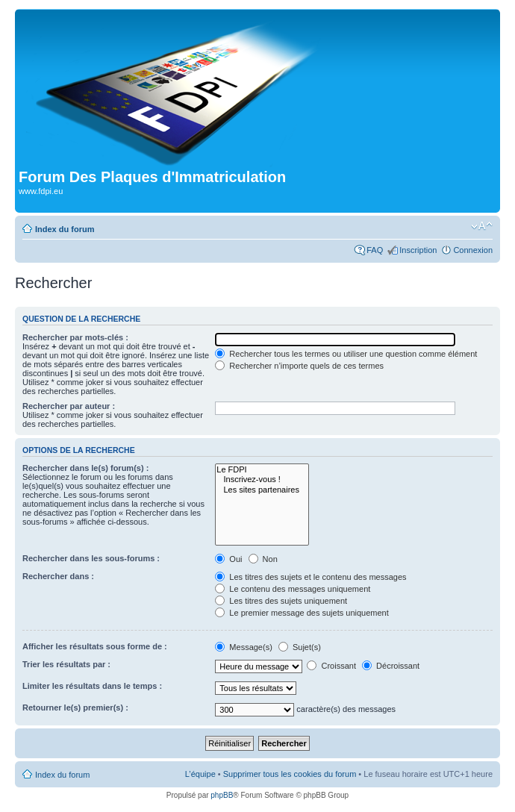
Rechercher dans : (58, 576)
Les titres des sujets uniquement (281, 601)
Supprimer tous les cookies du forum (290, 774)
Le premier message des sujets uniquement (302, 613)
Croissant (331, 666)
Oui (228, 559)
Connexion (473, 250)
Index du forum (65, 229)
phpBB (222, 795)
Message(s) (245, 647)
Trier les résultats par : (66, 664)
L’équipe (200, 774)
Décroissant (391, 666)
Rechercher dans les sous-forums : (91, 558)
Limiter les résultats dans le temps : (92, 686)
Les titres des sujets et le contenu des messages (310, 577)
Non (263, 559)
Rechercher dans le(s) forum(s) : (85, 468)
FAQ (375, 250)
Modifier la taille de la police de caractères (482, 226)
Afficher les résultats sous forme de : (95, 646)
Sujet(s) (300, 647)
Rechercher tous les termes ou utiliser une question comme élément (346, 354)
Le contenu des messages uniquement (293, 589)
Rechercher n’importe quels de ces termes (299, 366)
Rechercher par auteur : (69, 406)
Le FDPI (262, 470)
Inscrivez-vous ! (262, 480)
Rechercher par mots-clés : (75, 337)
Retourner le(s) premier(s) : (75, 708)
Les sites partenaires (262, 490)
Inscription (418, 250)
